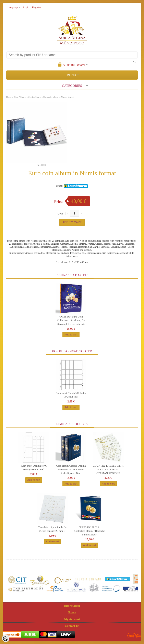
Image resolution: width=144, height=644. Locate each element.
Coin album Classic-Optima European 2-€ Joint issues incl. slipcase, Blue (71, 469)
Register (37, 8)
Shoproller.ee (134, 635)
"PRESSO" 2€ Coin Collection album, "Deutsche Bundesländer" (89, 531)
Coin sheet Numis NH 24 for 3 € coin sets (71, 395)
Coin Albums (20, 97)
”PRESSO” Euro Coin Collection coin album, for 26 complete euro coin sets (71, 320)
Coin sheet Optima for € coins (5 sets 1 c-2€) (34, 468)
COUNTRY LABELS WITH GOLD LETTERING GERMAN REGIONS (108, 469)
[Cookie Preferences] (6, 638)
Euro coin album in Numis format (58, 97)
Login (26, 8)
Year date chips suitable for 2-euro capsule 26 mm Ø (52, 529)
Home (9, 97)
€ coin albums (35, 97)
